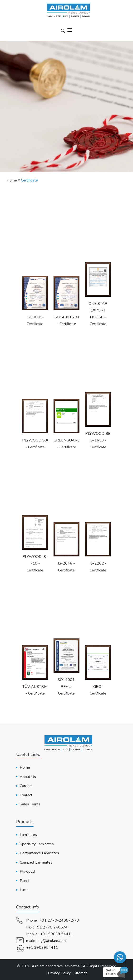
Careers (26, 786)
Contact (26, 795)
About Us (28, 777)
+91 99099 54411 (57, 934)
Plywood (27, 871)
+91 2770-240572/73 (59, 920)
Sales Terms (30, 804)
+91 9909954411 (42, 948)
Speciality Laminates (37, 844)
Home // (14, 180)
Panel (25, 881)
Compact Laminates (36, 862)
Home (25, 767)
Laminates (28, 835)
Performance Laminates (39, 853)
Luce (24, 890)
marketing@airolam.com (46, 941)
